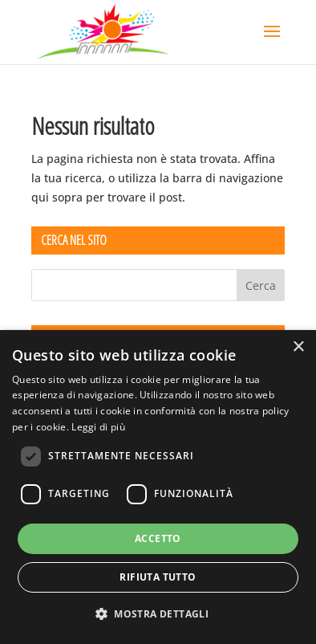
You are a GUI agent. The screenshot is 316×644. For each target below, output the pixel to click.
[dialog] (158, 487)
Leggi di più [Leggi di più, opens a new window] (98, 427)
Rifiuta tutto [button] (158, 577)
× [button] (298, 347)
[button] (158, 614)
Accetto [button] (158, 538)
